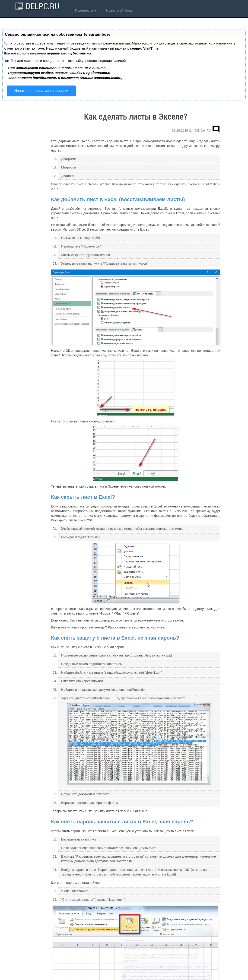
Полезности (85, 10)
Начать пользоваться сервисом (41, 91)
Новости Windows (119, 10)
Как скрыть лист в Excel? (83, 497)
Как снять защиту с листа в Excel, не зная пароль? (115, 638)
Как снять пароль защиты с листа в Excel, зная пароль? (122, 822)
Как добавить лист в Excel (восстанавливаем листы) (118, 199)
